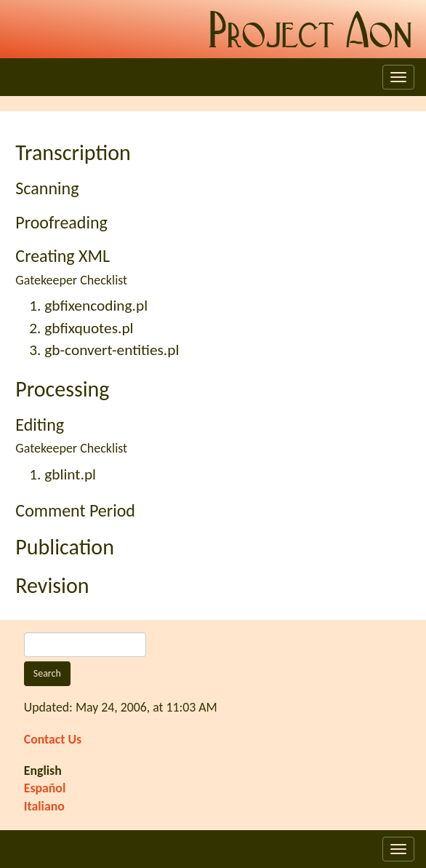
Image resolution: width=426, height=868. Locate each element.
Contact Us (53, 739)
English (43, 771)
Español (45, 788)
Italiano (44, 806)
